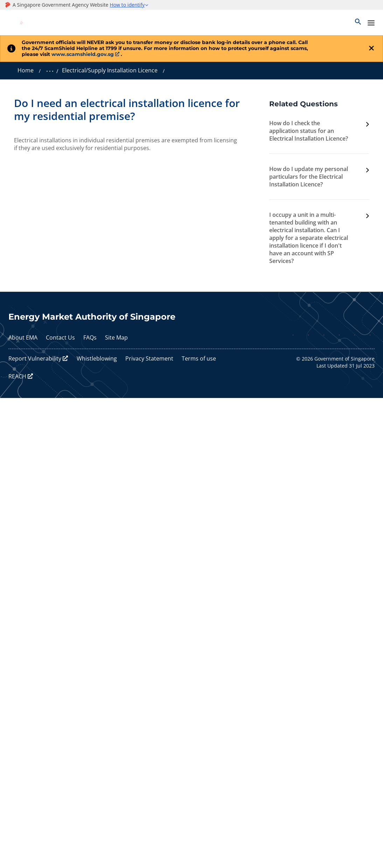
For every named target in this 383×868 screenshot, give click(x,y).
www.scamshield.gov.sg (83, 54)
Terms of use (199, 358)
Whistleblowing (97, 358)
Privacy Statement (149, 358)
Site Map (116, 337)
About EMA (23, 337)
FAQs (90, 337)
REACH (17, 376)
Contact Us (60, 337)
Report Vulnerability (35, 358)
